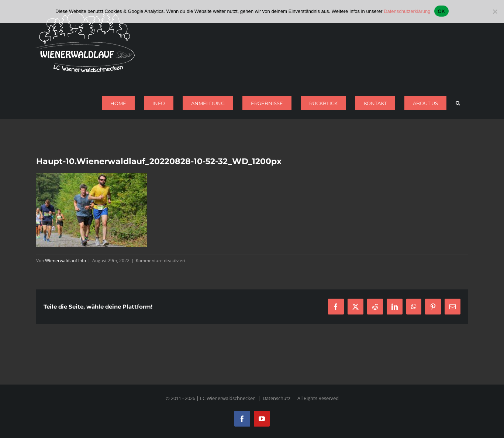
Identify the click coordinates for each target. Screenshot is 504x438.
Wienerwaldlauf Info (65, 260)
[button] (458, 103)
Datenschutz (277, 398)
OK (441, 11)
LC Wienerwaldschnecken (228, 398)
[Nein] (495, 11)
